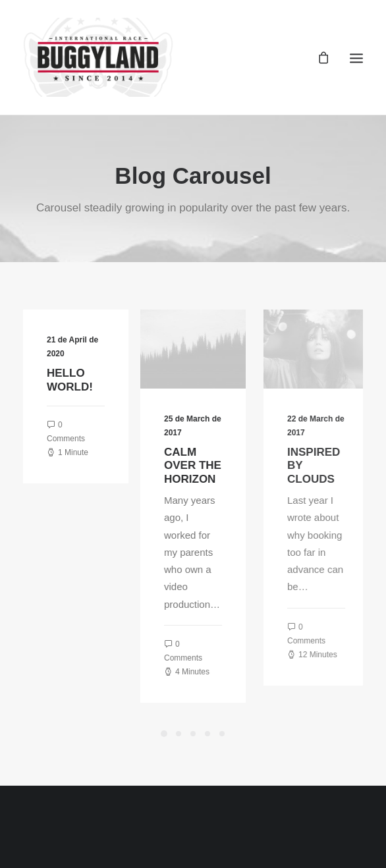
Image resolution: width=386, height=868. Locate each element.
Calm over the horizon (212, 466)
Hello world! (72, 380)
